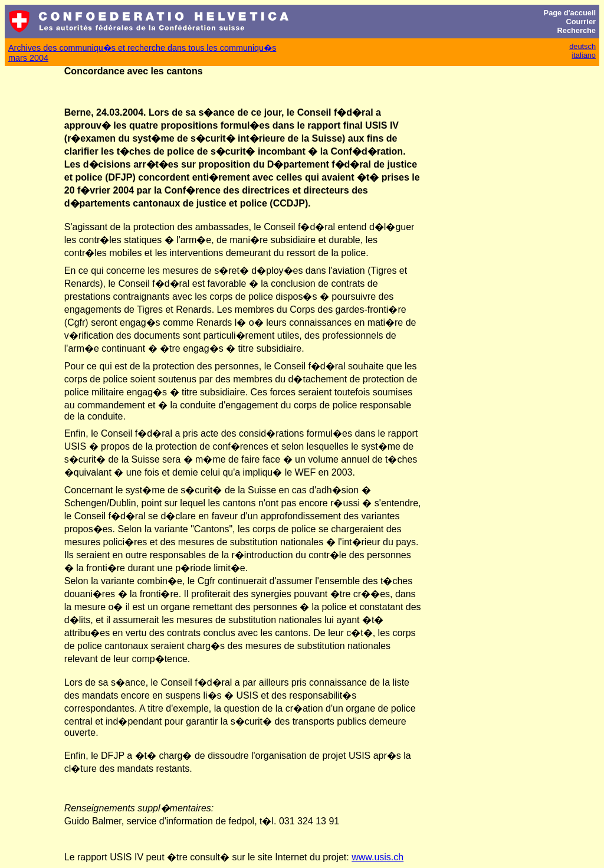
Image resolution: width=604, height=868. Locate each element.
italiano (584, 55)
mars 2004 (28, 58)
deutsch (582, 46)
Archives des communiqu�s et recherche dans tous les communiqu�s (142, 48)
